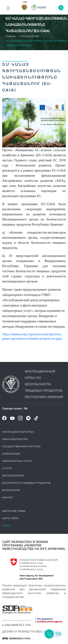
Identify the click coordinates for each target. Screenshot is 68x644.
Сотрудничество (29, 36)
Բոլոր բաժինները (8, 9)
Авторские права (14, 511)
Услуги (7, 468)
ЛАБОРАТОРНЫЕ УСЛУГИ (17, 461)
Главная (10, 36)
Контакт (8, 497)
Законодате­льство (15, 439)
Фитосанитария (13, 476)
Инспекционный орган (18, 432)
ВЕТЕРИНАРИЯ (11, 490)
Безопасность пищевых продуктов (26, 483)
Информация (11, 454)
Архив (6, 526)
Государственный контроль (21, 446)
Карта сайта (10, 518)
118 (26, 409)
